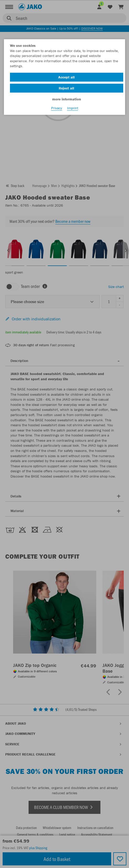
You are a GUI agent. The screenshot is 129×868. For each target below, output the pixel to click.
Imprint (73, 108)
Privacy (57, 108)
